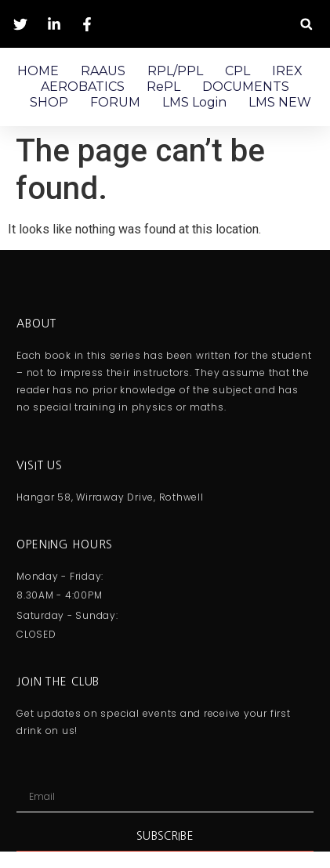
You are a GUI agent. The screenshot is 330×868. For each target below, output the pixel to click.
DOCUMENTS (246, 87)
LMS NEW (280, 102)
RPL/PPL (175, 71)
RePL (163, 87)
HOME (38, 71)
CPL (238, 71)
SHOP (49, 102)
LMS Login (194, 102)
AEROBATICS (83, 87)
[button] (306, 24)
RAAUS (103, 71)
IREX (287, 71)
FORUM (115, 102)
